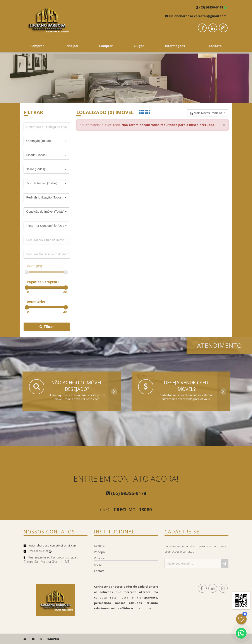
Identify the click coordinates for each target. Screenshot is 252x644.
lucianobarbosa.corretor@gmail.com (53, 545)
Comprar (37, 46)
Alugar (139, 46)
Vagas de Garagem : (43, 282)
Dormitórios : (37, 302)
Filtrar (47, 327)
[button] (46, 141)
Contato (215, 46)
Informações (177, 46)
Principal (71, 46)
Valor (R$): (35, 266)
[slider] (27, 272)
